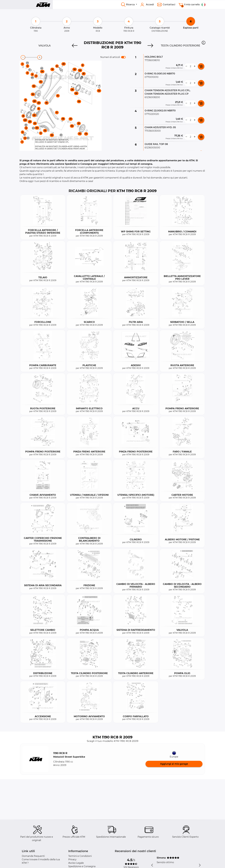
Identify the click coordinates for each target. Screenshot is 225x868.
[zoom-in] (40, 57)
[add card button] (201, 66)
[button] (204, 43)
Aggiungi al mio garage (174, 764)
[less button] (186, 66)
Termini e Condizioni (80, 856)
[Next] (150, 46)
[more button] (195, 66)
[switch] (123, 57)
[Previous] (75, 46)
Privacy (72, 859)
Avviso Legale (76, 863)
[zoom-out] (23, 57)
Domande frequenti (33, 856)
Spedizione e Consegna (82, 866)
